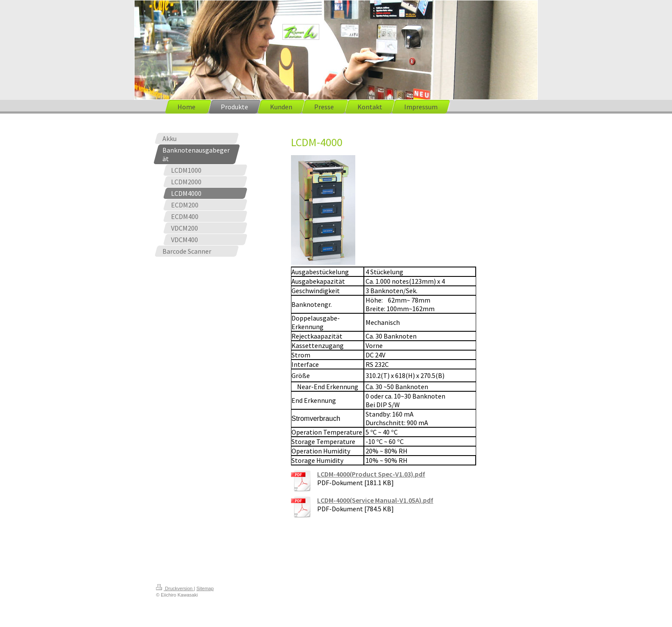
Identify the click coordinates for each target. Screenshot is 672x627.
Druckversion (175, 588)
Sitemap (205, 588)
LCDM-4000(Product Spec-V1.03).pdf (371, 474)
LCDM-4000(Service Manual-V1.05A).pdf (375, 500)
